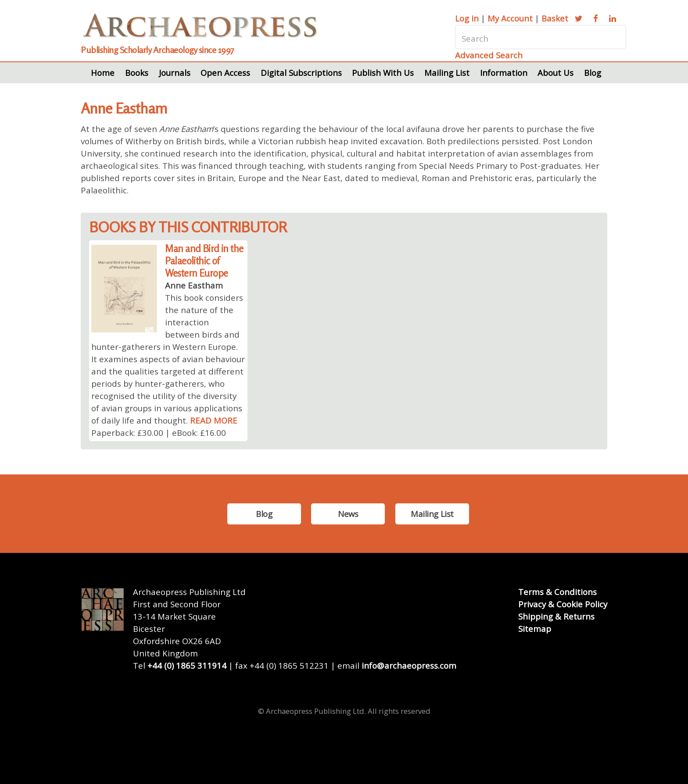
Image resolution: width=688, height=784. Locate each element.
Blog (593, 73)
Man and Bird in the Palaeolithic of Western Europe (204, 261)
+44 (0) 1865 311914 (187, 665)
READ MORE (214, 420)
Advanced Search (489, 55)
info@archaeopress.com (409, 665)
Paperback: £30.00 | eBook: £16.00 (159, 433)
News (348, 514)
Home (103, 73)
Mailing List (447, 73)
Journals (175, 73)
